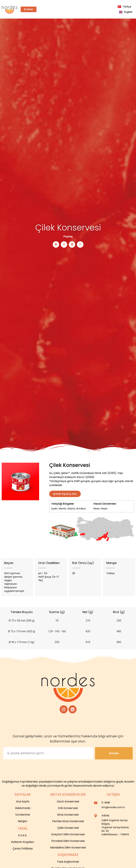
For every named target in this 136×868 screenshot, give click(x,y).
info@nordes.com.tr (113, 807)
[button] (54, 244)
